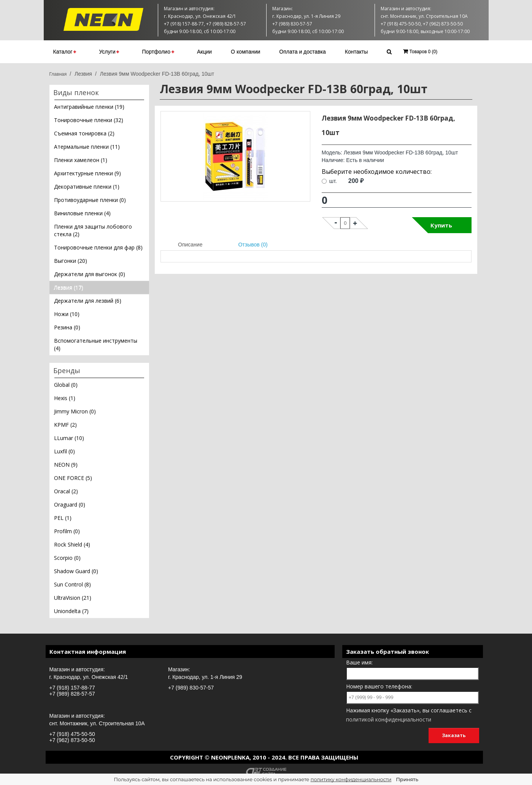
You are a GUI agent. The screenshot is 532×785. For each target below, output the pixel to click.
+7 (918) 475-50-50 (72, 734)
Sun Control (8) (72, 584)
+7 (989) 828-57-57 (72, 694)
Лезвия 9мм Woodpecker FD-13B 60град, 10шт (157, 74)
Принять (407, 779)
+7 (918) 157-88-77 (72, 688)
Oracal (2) (66, 491)
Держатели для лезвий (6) (88, 301)
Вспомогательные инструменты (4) (96, 344)
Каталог (65, 52)
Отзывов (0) (253, 245)
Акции (204, 52)
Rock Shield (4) (72, 544)
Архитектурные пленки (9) (87, 173)
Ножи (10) (67, 314)
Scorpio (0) (67, 558)
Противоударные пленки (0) (90, 200)
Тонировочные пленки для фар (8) (98, 247)
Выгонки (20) (71, 261)
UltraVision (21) (73, 598)
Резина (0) (67, 327)
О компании (245, 52)
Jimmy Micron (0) (75, 411)
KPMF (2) (65, 425)
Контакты (356, 52)
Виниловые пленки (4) (82, 213)
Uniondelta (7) (71, 611)
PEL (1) (63, 518)
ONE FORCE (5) (73, 478)
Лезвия (83, 74)
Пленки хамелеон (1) (81, 160)
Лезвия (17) (69, 287)
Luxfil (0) (64, 451)
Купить (441, 225)
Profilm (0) (67, 531)
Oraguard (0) (70, 505)
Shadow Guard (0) (76, 571)
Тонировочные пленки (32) (89, 120)
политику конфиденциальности (351, 779)
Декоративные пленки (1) (87, 187)
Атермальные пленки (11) (87, 147)
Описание (190, 245)
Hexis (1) (65, 398)
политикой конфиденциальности (389, 719)
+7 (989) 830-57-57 (191, 688)
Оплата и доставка (302, 52)
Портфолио (158, 52)
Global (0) (66, 385)
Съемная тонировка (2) (84, 133)
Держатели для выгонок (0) (90, 274)
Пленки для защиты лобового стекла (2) (93, 230)
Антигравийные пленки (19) (89, 107)
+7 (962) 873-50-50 (72, 740)
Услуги (109, 52)
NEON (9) (66, 465)
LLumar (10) (69, 438)
